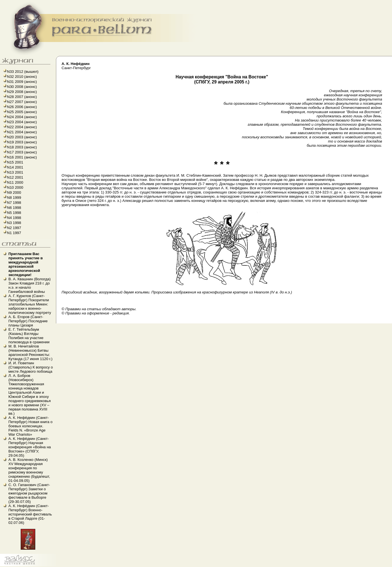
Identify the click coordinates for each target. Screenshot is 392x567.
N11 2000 (15, 182)
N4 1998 (14, 218)
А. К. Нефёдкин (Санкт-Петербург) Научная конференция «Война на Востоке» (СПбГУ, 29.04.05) (30, 447)
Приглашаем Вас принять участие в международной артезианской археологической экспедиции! (26, 264)
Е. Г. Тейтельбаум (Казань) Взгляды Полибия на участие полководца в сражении (29, 336)
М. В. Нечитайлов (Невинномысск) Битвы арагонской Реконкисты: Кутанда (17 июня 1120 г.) (30, 353)
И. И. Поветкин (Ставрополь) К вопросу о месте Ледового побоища (31, 367)
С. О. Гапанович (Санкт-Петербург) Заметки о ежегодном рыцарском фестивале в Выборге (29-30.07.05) (29, 493)
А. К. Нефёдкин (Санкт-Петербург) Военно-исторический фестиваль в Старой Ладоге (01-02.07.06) (30, 514)
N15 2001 (15, 162)
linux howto (3, 566)
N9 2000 (14, 193)
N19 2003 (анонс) (22, 142)
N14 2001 (15, 167)
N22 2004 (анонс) (22, 127)
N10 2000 (15, 187)
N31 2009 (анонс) (22, 82)
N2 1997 (14, 228)
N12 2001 (15, 177)
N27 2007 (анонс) (22, 102)
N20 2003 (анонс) (22, 137)
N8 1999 (14, 198)
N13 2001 (15, 172)
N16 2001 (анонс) (22, 157)
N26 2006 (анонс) (22, 107)
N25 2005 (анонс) (22, 112)
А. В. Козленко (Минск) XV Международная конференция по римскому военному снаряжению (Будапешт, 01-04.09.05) (29, 470)
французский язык (2, 566)
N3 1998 (14, 223)
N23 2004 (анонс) (22, 122)
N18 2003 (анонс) (22, 147)
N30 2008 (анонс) (22, 87)
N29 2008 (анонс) (22, 92)
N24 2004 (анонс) (22, 117)
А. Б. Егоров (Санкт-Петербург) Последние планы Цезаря (28, 321)
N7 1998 (14, 203)
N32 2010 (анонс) (22, 77)
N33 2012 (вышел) (23, 72)
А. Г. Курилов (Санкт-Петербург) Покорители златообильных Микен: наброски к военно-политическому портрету (30, 304)
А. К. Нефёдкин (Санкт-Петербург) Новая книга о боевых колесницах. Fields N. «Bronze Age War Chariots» (30, 426)
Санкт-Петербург (76, 66)
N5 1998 (14, 213)
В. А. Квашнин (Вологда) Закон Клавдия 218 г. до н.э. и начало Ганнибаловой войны (30, 285)
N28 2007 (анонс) (22, 97)
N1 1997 (14, 233)
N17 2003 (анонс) (22, 152)
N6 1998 (14, 208)
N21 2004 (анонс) (22, 132)
